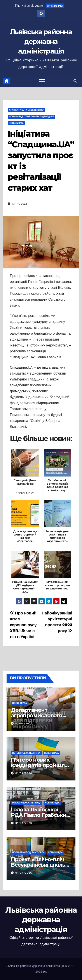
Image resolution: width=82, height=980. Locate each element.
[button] (75, 81)
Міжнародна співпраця (27, 803)
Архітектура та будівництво (26, 110)
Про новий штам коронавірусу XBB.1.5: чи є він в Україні (23, 625)
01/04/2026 (24, 773)
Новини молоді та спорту (28, 852)
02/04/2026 (24, 723)
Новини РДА (16, 123)
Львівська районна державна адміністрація (41, 42)
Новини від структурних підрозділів (31, 117)
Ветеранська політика (26, 753)
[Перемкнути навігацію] (42, 81)
